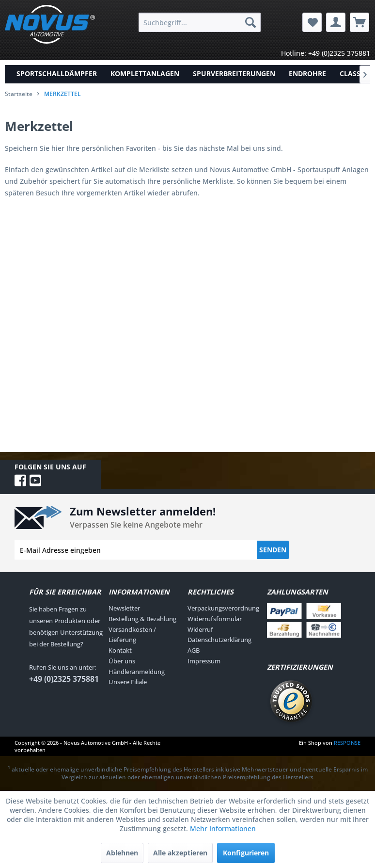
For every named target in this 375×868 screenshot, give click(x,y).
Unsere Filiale (128, 682)
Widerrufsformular (215, 619)
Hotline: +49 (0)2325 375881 (326, 53)
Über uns (122, 661)
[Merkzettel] (312, 22)
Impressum (204, 661)
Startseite (19, 94)
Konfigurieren (246, 853)
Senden (273, 550)
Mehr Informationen (223, 828)
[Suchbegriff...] (200, 22)
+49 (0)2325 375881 (64, 679)
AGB (194, 650)
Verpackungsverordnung (223, 608)
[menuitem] (200, 22)
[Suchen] (250, 22)
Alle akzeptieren (180, 853)
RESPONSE (347, 743)
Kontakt (120, 650)
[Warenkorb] (359, 22)
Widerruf (200, 629)
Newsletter (124, 608)
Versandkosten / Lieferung (132, 635)
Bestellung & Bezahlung (142, 619)
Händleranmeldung (137, 672)
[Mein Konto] (336, 22)
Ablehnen (122, 853)
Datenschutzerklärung (219, 640)
